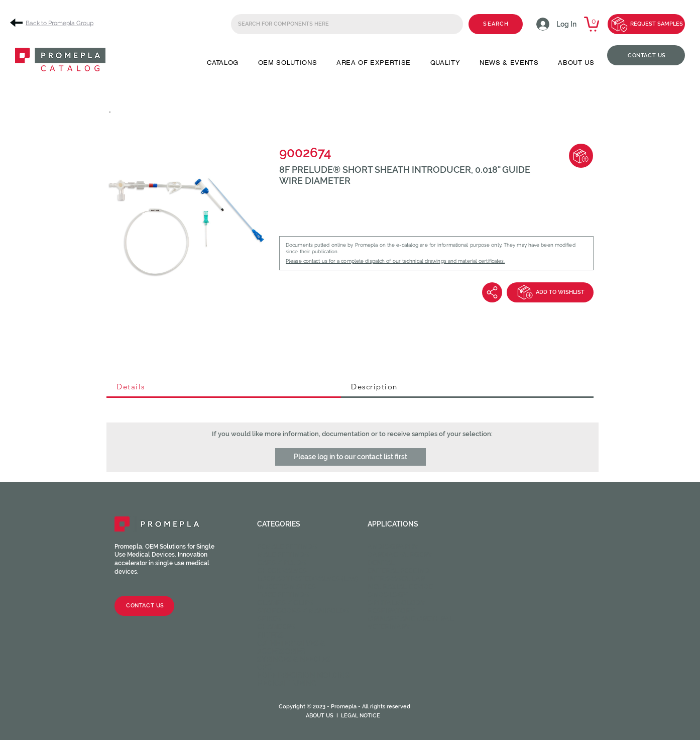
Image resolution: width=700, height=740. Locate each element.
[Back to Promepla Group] (55, 23)
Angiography (393, 547)
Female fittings (287, 547)
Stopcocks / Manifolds (303, 611)
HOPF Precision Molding (304, 675)
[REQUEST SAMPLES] (646, 24)
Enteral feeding (399, 571)
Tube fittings (283, 595)
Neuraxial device (400, 587)
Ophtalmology (396, 603)
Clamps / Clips (285, 603)
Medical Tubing (287, 683)
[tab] (224, 387)
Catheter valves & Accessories (291, 647)
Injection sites (286, 587)
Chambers (276, 627)
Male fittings (283, 555)
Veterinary (389, 627)
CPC (264, 667)
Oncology (388, 595)
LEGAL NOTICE (361, 716)
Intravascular (396, 579)
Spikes (269, 619)
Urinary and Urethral (411, 619)
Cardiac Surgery (400, 555)
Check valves (282, 571)
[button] (223, 63)
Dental (381, 563)
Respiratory (391, 611)
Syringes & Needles (294, 659)
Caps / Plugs (282, 563)
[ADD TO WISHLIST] (550, 292)
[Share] (492, 292)
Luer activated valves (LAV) (308, 579)
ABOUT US (320, 716)
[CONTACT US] (646, 55)
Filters (270, 635)
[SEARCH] (496, 24)
